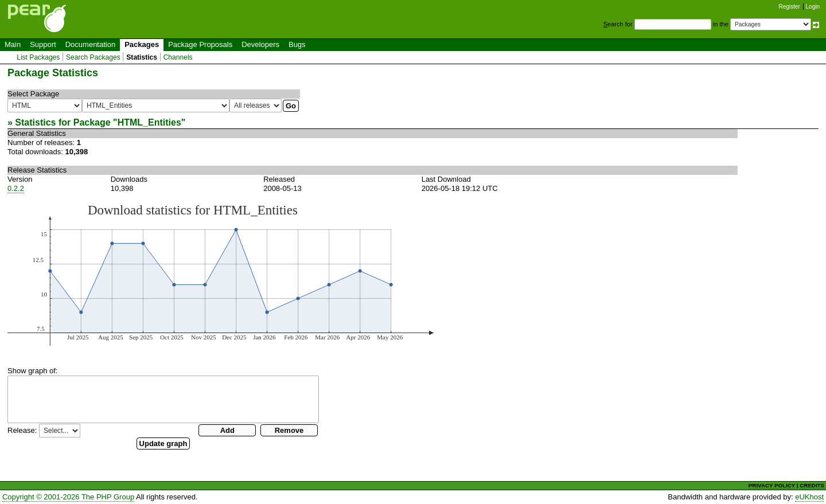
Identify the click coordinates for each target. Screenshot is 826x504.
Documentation (90, 44)
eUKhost (809, 497)
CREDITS (812, 485)
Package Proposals (200, 44)
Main (13, 44)
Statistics (142, 57)
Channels (178, 57)
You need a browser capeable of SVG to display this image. (221, 274)
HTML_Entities (149, 122)
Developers (260, 44)
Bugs (297, 44)
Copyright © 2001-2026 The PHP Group (68, 497)
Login (813, 7)
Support (43, 44)
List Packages (38, 57)
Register (790, 7)
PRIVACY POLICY (772, 485)
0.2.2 (16, 188)
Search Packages (93, 57)
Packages (142, 44)
